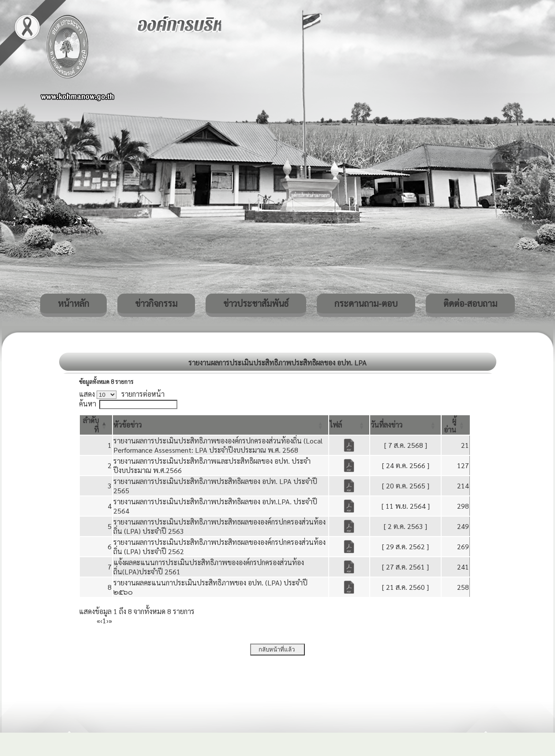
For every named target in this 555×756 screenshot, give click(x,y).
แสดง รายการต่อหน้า (122, 394)
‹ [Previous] (101, 620)
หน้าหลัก (73, 303)
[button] (127, 425)
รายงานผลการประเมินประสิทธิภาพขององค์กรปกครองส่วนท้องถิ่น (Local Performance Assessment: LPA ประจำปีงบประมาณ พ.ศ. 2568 (218, 445)
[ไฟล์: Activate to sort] (349, 425)
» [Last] (110, 620)
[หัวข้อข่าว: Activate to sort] (221, 425)
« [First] (98, 620)
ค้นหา (88, 404)
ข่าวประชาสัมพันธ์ (256, 303)
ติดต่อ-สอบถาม (470, 303)
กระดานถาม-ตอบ (366, 303)
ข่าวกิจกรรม (156, 303)
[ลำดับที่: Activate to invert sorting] (96, 425)
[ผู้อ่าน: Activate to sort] (456, 425)
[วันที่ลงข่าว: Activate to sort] (405, 425)
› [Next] (107, 620)
